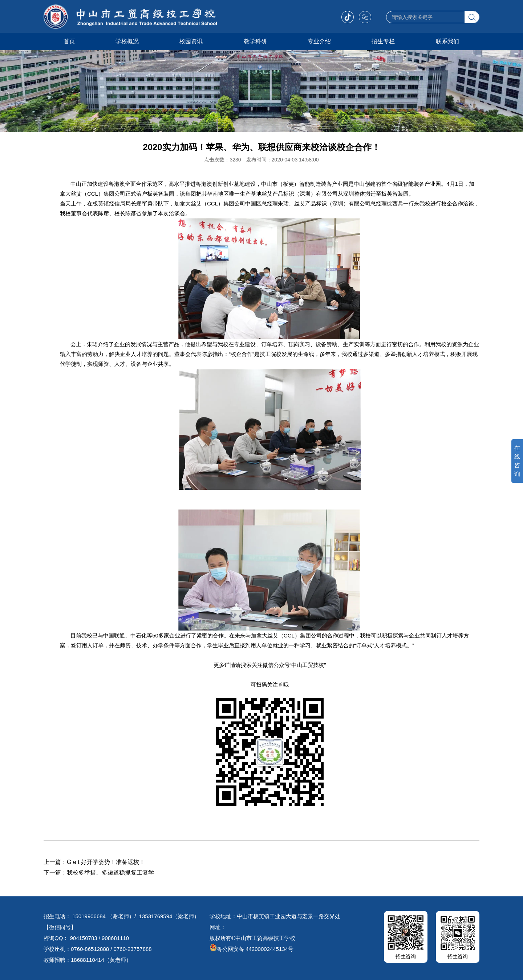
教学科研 (255, 41)
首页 (69, 41)
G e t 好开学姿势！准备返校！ (106, 862)
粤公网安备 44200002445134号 (252, 949)
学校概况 (127, 41)
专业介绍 (319, 41)
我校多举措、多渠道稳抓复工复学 (110, 873)
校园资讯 (191, 41)
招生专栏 (383, 41)
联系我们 (447, 41)
